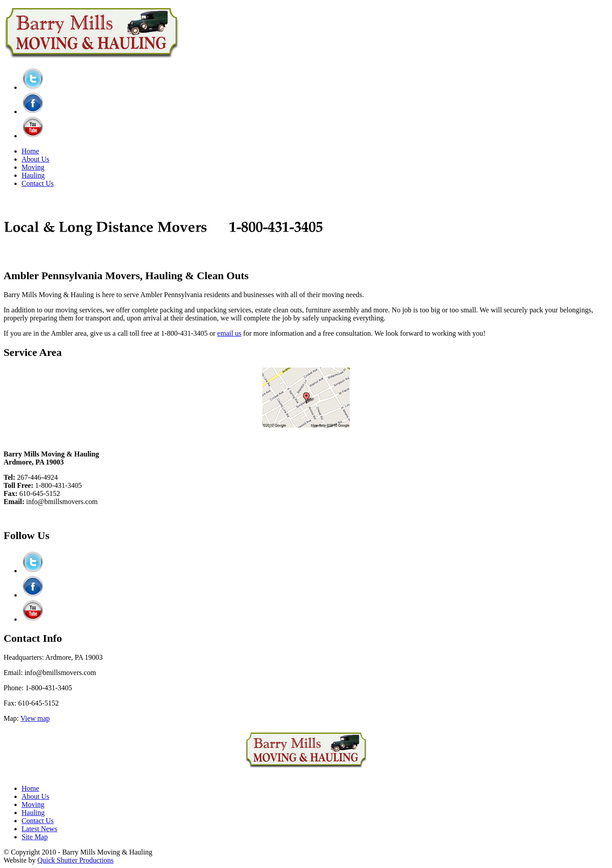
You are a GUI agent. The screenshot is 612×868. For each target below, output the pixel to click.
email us (229, 333)
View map (35, 718)
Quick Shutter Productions (75, 860)
